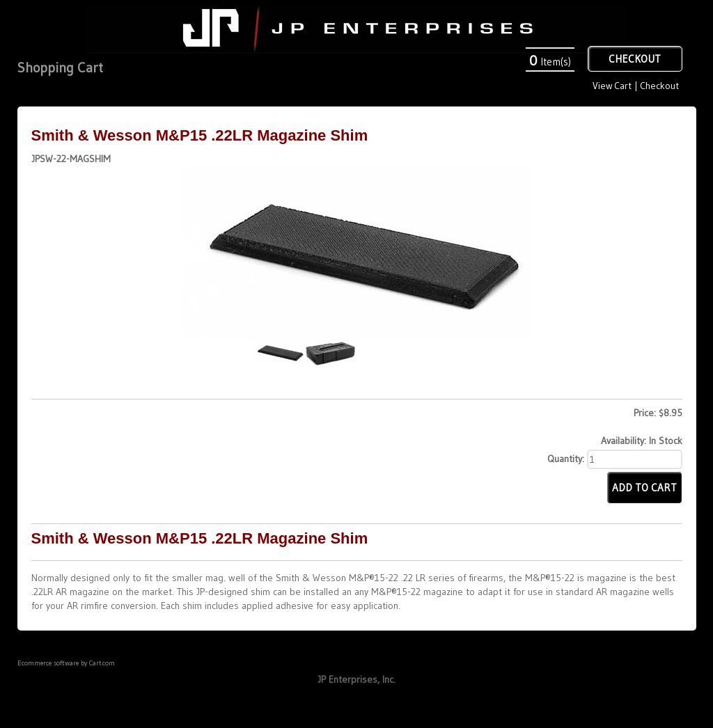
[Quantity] (635, 459)
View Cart (611, 86)
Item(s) (550, 62)
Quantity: (566, 459)
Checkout (659, 86)
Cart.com (102, 663)
